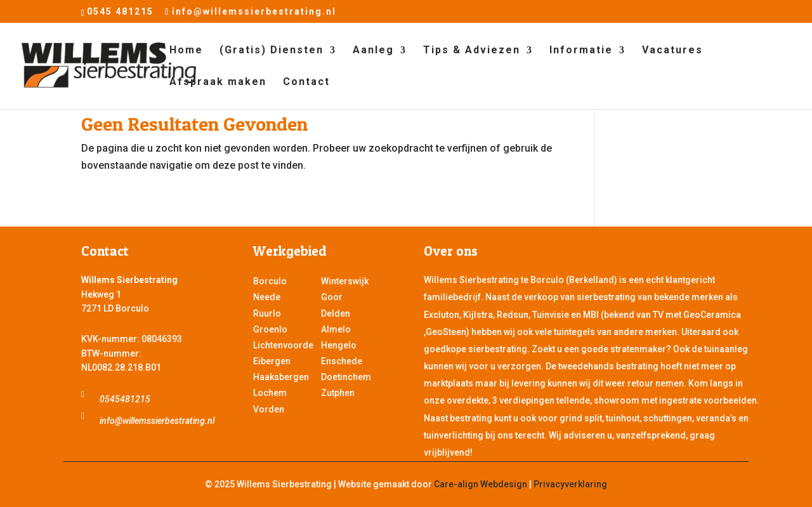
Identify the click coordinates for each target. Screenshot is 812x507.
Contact (306, 82)
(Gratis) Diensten (272, 51)
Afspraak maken (218, 82)
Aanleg (373, 51)
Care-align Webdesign (481, 484)
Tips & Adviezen (472, 51)
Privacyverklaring (570, 484)
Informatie (581, 51)
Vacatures (672, 51)
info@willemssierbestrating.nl (157, 421)
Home (186, 51)
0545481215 (125, 399)
